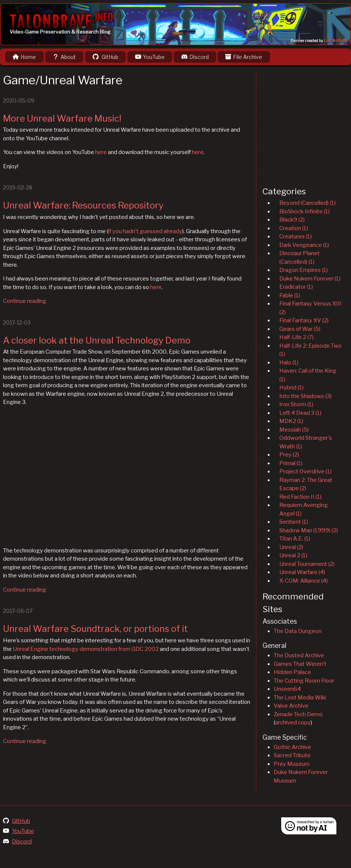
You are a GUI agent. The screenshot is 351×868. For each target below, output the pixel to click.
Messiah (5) (294, 430)
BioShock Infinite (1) (305, 211)
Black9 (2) (292, 220)
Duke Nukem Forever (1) (310, 279)
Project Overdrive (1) (305, 471)
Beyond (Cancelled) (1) (307, 203)
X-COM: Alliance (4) (304, 581)
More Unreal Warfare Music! (62, 118)
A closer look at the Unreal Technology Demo (97, 340)
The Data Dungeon (298, 631)
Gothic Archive (292, 747)
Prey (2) (289, 455)
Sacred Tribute (292, 755)
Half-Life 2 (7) (296, 337)
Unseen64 (287, 689)
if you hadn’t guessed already (145, 231)
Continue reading (25, 301)
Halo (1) (289, 363)
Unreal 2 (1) (293, 555)
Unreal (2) (291, 547)
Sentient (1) (294, 522)
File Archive (244, 57)
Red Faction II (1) (300, 497)
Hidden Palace (292, 672)
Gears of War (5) (300, 329)
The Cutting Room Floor (304, 681)
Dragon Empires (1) (304, 270)
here (101, 152)
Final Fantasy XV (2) (304, 320)
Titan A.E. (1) (295, 539)
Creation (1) (294, 228)
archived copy (293, 723)
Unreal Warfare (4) (302, 572)
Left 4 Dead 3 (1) (300, 413)
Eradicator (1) (296, 287)
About (64, 57)
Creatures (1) (296, 236)
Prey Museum (292, 764)
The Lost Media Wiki (300, 698)
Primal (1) (291, 463)
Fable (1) (290, 295)
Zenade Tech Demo (298, 714)
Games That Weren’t (300, 664)
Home (24, 57)
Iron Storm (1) (296, 404)
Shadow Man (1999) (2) (309, 530)
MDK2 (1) (291, 421)
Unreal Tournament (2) (307, 564)
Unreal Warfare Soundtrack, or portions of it (95, 629)
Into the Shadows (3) (305, 396)
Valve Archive (291, 706)
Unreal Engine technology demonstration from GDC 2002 (86, 649)
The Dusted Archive (299, 655)
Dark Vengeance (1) (304, 245)
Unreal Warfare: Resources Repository (83, 205)
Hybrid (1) (291, 388)
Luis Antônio (336, 41)
